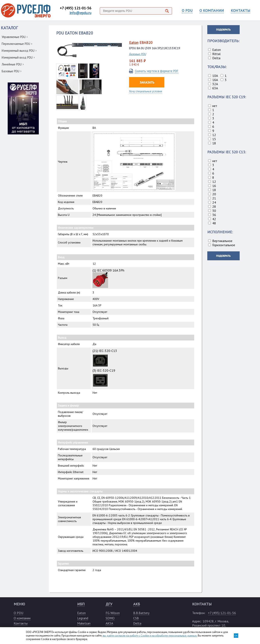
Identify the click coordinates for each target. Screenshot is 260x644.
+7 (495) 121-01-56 (76, 8)
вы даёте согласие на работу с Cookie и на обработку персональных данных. (150, 636)
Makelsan (84, 623)
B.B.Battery (141, 613)
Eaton (134, 42)
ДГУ (109, 604)
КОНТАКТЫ (240, 10)
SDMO (110, 618)
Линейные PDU (13, 64)
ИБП (81, 604)
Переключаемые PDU (17, 44)
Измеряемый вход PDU (18, 57)
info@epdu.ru (80, 13)
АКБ (137, 604)
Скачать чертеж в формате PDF (157, 71)
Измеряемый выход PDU (19, 51)
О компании (22, 618)
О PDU (187, 10)
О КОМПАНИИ (212, 10)
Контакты (21, 623)
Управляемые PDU (15, 37)
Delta (137, 623)
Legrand (83, 618)
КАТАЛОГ (9, 28)
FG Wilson (113, 613)
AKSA (109, 623)
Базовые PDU (12, 71)
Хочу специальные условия (146, 91)
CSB (136, 618)
